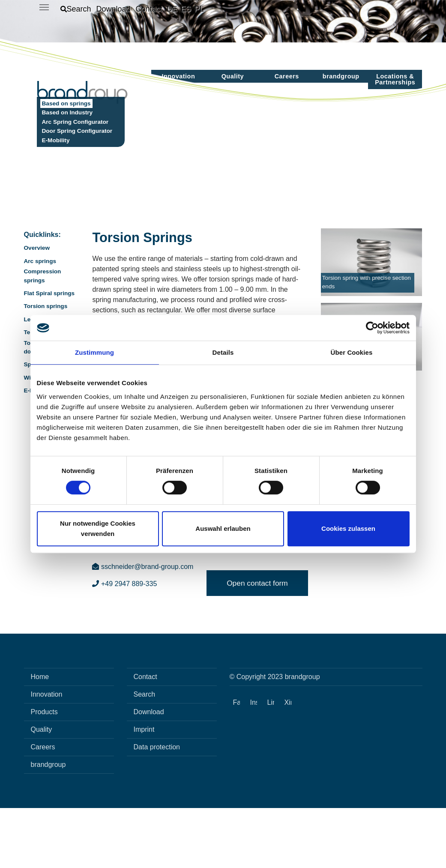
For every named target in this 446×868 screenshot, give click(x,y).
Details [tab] (223, 352)
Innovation (47, 754)
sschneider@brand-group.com (143, 627)
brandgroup (48, 825)
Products (44, 772)
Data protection (157, 807)
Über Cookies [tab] (352, 352)
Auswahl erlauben (223, 528)
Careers (43, 807)
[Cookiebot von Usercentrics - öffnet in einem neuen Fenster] (372, 328)
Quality (42, 789)
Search (145, 754)
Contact (145, 737)
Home (40, 737)
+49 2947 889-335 (124, 644)
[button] (76, 9)
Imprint (144, 789)
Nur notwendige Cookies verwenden (98, 528)
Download (149, 772)
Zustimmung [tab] (94, 352)
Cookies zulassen (348, 528)
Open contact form (257, 643)
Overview (37, 308)
